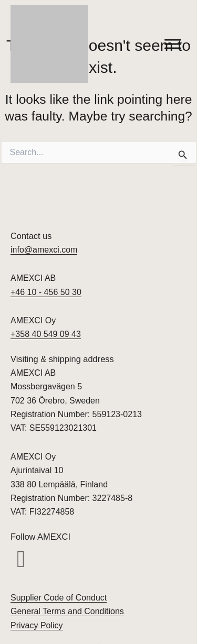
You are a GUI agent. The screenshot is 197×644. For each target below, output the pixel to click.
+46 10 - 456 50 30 (46, 292)
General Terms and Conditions (67, 611)
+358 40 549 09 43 (46, 334)
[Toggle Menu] (173, 44)
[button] (21, 560)
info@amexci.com (44, 250)
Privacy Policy (37, 625)
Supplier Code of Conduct (59, 598)
